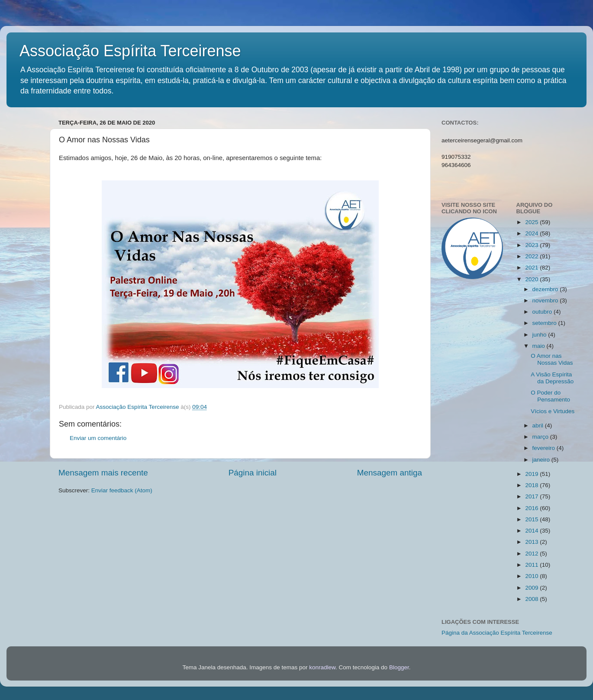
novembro (546, 300)
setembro (545, 323)
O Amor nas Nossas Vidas (552, 359)
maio (540, 346)
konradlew (322, 667)
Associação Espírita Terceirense (130, 51)
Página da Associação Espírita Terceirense (497, 633)
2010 (532, 576)
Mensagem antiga (390, 473)
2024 (532, 233)
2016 (532, 508)
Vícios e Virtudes (553, 411)
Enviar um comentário (98, 438)
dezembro (546, 289)
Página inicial (253, 473)
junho (540, 335)
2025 (532, 222)
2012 (532, 554)
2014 (532, 531)
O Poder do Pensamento (550, 396)
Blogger (399, 667)
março (541, 437)
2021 (532, 268)
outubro (543, 312)
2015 (532, 519)
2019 (532, 474)
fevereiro (545, 448)
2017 (532, 496)
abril (539, 425)
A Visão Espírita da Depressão (552, 378)
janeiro (542, 460)
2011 (532, 565)
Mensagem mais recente (103, 473)
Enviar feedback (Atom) (122, 490)
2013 (532, 542)
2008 (532, 599)
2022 (532, 256)
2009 (532, 588)
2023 (532, 245)
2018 (532, 485)
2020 (532, 279)
